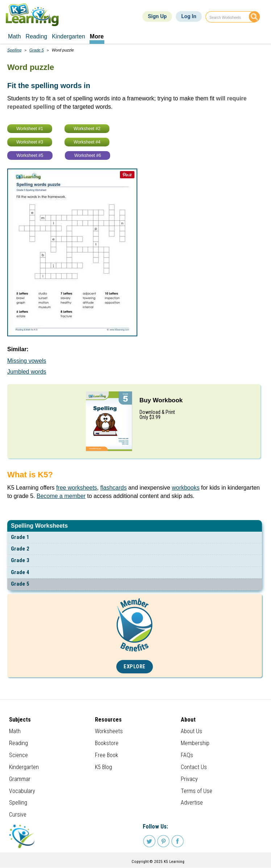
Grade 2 (20, 549)
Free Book (107, 755)
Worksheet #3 (30, 142)
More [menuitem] (97, 36)
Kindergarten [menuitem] (68, 36)
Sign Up (157, 16)
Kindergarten (24, 767)
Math (15, 731)
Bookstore (107, 743)
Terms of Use (197, 791)
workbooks (185, 488)
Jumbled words (27, 372)
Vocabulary (22, 791)
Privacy (189, 779)
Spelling (14, 50)
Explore (135, 667)
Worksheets (109, 731)
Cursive (18, 815)
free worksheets (77, 488)
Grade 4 (20, 572)
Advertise (192, 803)
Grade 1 (20, 537)
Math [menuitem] (14, 36)
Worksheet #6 (88, 155)
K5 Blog (103, 767)
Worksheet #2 (87, 129)
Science (18, 755)
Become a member (61, 496)
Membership (195, 743)
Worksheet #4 (87, 142)
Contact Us (194, 767)
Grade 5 (20, 584)
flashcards (114, 488)
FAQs (187, 755)
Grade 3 (20, 560)
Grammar (20, 779)
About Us (191, 731)
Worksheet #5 (30, 155)
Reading (18, 743)
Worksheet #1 (30, 129)
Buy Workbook (161, 400)
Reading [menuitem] (37, 36)
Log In (189, 16)
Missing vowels (27, 361)
